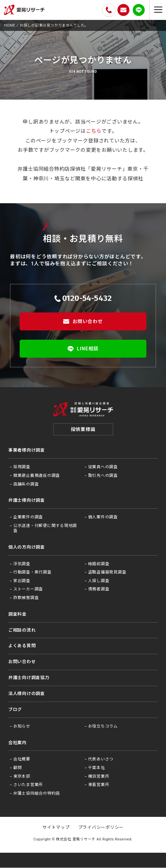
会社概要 (22, 759)
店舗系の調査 (26, 484)
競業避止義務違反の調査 (37, 476)
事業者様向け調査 (27, 451)
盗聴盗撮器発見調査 (107, 572)
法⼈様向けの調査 (27, 694)
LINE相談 (83, 349)
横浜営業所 (99, 777)
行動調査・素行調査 (32, 572)
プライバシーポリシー (101, 828)
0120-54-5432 (83, 298)
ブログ (15, 710)
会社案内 (17, 743)
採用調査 (22, 467)
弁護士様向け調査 (27, 501)
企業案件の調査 (28, 517)
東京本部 (22, 777)
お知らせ (22, 727)
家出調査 (22, 581)
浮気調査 (22, 564)
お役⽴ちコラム (103, 727)
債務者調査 (99, 590)
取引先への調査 (103, 476)
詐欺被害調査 (26, 598)
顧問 (18, 768)
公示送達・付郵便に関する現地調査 (45, 529)
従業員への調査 (103, 467)
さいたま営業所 (28, 785)
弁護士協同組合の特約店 (37, 794)
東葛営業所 (99, 785)
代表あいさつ (101, 759)
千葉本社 (97, 768)
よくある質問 (22, 646)
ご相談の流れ (22, 630)
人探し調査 (99, 581)
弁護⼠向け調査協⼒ (29, 678)
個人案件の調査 (103, 517)
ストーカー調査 (28, 590)
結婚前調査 (99, 564)
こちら (94, 131)
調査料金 (17, 614)
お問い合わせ (83, 321)
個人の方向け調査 (27, 547)
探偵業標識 (83, 430)
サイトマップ (56, 828)
